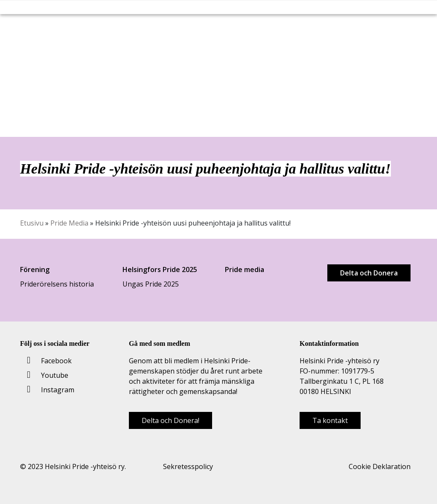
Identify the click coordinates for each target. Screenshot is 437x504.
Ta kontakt (330, 420)
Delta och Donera (369, 273)
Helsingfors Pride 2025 (160, 269)
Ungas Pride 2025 (151, 284)
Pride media (245, 269)
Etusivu (32, 223)
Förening (35, 269)
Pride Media (69, 223)
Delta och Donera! (170, 420)
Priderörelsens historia (57, 284)
